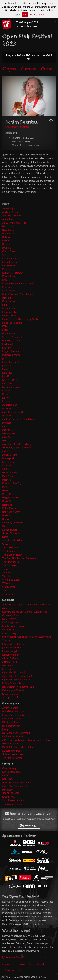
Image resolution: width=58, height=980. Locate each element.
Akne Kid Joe (9, 208)
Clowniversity (9, 768)
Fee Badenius (9, 630)
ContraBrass (9, 251)
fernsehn (7, 298)
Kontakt (41, 964)
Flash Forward (10, 308)
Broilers (6, 244)
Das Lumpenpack (11, 258)
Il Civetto (7, 348)
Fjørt (5, 305)
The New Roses (11, 562)
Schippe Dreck (10, 530)
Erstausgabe (9, 291)
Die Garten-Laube (12, 719)
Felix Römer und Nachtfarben (18, 294)
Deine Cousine (10, 262)
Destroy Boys (9, 266)
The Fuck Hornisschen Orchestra (19, 558)
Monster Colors (10, 744)
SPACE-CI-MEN (11, 793)
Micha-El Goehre (11, 658)
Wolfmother (9, 587)
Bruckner (7, 248)
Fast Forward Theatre (13, 626)
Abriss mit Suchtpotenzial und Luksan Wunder (26, 605)
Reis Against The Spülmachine (18, 687)
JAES (5, 358)
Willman (7, 583)
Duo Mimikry (9, 619)
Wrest (5, 590)
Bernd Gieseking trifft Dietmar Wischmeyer (25, 612)
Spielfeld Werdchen (13, 754)
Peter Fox (7, 480)
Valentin (7, 576)
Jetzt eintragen (29, 826)
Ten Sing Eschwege (12, 758)
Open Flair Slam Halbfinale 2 (17, 680)
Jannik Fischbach (11, 362)
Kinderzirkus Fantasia (13, 736)
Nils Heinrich (9, 669)
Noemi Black (9, 462)
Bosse (5, 241)
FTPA (5, 326)
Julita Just (7, 373)
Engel (5, 280)
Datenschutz (26, 964)
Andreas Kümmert (12, 216)
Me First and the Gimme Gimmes (20, 419)
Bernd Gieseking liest (13, 711)
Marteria (7, 416)
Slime (5, 537)
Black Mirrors (9, 233)
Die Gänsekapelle (11, 772)
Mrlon (5, 451)
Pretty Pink (8, 494)
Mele (5, 426)
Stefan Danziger (11, 694)
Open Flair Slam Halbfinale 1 (17, 676)
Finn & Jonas (9, 301)
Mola (5, 440)
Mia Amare (8, 430)
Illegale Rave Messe (13, 351)
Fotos (47, 69)
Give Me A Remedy (12, 337)
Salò (5, 526)
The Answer (9, 551)
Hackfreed (8, 344)
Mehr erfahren (37, 15)
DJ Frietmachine (11, 722)
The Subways (9, 565)
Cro (4, 255)
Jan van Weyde (10, 651)
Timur (5, 569)
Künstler (9, 69)
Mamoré (7, 408)
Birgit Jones (8, 230)
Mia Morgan (9, 433)
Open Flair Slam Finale (14, 672)
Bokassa (7, 237)
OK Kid (6, 469)
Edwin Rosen (9, 276)
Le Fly (5, 398)
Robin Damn (9, 508)
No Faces (7, 465)
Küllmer (6, 391)
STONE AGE (9, 797)
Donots (6, 269)
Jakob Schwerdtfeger (13, 644)
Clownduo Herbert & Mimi (16, 715)
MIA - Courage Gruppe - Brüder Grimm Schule (26, 740)
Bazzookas (8, 226)
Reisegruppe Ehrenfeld (14, 690)
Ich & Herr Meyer (11, 726)
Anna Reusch (9, 219)
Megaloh (7, 423)
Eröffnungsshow (11, 622)
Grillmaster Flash (11, 341)
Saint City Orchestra (13, 523)
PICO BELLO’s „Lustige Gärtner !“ (19, 747)
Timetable (29, 69)
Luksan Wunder (10, 655)
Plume (6, 490)
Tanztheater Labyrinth (14, 800)
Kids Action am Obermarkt (16, 733)
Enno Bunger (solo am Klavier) (18, 283)
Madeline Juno (10, 405)
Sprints (6, 544)
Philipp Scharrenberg (13, 683)
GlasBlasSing (9, 633)
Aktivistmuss (9, 608)
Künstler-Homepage (17, 127)
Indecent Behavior (12, 355)
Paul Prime (8, 476)
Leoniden (7, 401)
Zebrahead (8, 594)
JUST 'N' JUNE (10, 380)
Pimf (5, 487)
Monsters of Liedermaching (17, 444)
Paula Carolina (10, 473)
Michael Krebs (10, 662)
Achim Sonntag (10, 708)
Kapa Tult (7, 383)
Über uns (10, 971)
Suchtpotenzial (10, 697)
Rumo (5, 519)
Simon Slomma (11, 533)
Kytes (5, 394)
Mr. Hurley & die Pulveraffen (17, 448)
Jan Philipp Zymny (12, 648)
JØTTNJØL (8, 779)
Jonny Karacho (10, 729)
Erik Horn (7, 287)
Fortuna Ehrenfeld (12, 316)
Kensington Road (11, 387)
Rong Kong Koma (11, 512)
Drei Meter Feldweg (12, 273)
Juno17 (6, 376)
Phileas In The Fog (12, 483)
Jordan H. (7, 369)
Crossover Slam (11, 615)
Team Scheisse (10, 548)
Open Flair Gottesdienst (15, 786)
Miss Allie (7, 437)
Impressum (8, 964)
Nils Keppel (8, 458)
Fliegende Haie (10, 312)
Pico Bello (8, 790)
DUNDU (7, 775)
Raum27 (7, 501)
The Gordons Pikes (12, 804)
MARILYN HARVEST (13, 412)
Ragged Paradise (11, 498)
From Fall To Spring (12, 323)
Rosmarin (7, 515)
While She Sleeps (11, 580)
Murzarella (8, 665)
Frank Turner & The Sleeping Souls (20, 319)
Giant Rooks (9, 333)
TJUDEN (7, 573)
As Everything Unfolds (14, 223)
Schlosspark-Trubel (12, 751)
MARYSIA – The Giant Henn (17, 783)
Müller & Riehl (10, 455)
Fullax (5, 330)
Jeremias (7, 366)
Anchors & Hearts (11, 212)
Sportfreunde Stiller (12, 540)
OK (25, 15)
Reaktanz (7, 505)
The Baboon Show (12, 555)
